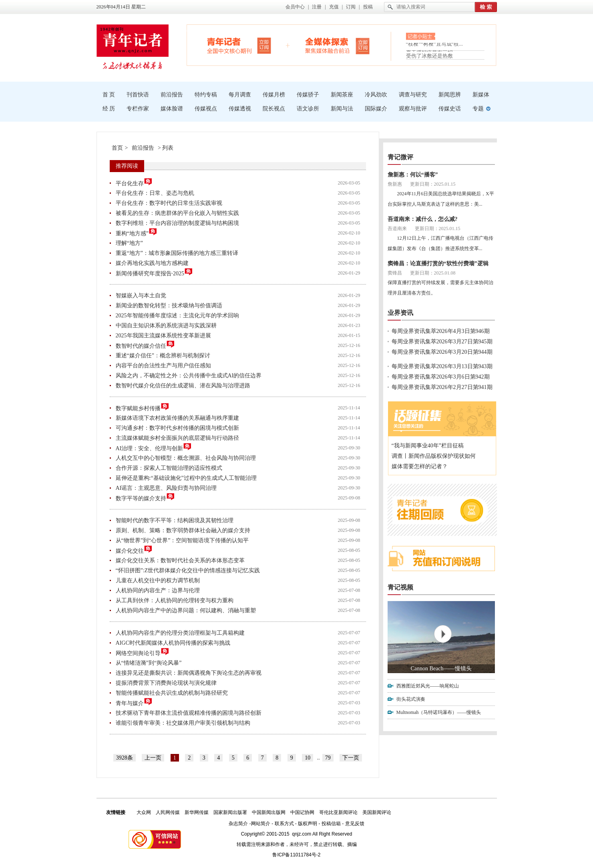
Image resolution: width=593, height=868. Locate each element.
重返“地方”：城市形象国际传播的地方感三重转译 (177, 253)
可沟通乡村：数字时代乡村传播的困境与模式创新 (177, 428)
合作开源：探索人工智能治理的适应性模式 (169, 468)
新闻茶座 (342, 95)
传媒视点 (206, 109)
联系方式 (284, 824)
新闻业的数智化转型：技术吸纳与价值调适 (169, 306)
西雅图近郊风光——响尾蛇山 (428, 686)
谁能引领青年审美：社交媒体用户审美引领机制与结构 (183, 723)
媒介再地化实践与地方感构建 (152, 263)
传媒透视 (240, 109)
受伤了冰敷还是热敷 (429, 56)
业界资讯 (400, 313)
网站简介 (261, 824)
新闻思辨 (450, 95)
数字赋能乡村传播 (143, 407)
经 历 (109, 109)
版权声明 (308, 824)
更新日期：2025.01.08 (433, 273)
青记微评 (400, 157)
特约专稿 (206, 95)
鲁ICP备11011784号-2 (296, 855)
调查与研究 (413, 95)
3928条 (125, 758)
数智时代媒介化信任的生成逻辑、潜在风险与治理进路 (183, 386)
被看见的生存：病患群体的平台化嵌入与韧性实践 (177, 213)
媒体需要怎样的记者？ (420, 466)
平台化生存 (134, 182)
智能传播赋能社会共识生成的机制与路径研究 (172, 693)
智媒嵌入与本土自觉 (141, 296)
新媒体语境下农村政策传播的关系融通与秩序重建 (177, 418)
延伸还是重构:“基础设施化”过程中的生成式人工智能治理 (186, 478)
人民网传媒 (168, 812)
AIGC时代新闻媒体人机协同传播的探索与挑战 (173, 643)
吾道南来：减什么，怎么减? (423, 219)
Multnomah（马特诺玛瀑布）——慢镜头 (439, 712)
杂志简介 (238, 824)
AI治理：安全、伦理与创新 (154, 447)
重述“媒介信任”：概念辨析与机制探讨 (163, 356)
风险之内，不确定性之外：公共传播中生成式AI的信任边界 (189, 376)
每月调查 (240, 95)
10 (308, 758)
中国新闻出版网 (269, 812)
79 (328, 758)
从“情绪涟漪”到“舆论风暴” (149, 663)
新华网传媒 (197, 812)
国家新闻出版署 (230, 812)
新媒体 (481, 95)
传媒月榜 (274, 95)
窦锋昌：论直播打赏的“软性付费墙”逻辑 (438, 264)
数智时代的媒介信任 (145, 345)
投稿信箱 (331, 824)
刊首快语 (138, 95)
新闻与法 (342, 109)
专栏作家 (138, 109)
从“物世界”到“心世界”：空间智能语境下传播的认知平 (182, 540)
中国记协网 (302, 812)
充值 (334, 7)
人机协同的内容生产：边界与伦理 (158, 590)
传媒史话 (450, 109)
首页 (117, 148)
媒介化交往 (134, 550)
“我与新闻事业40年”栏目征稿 (428, 446)
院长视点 (274, 109)
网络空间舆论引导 (143, 652)
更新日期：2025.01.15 (433, 184)
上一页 (153, 758)
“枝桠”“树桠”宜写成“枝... (435, 46)
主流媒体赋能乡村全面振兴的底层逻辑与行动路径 (177, 438)
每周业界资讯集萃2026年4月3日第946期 (441, 331)
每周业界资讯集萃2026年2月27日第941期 (442, 387)
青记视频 (400, 587)
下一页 (351, 758)
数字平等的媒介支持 (145, 497)
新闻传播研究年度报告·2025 (155, 272)
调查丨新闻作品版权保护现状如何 (434, 456)
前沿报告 (172, 95)
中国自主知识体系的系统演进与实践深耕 (166, 326)
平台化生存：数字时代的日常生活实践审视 (169, 203)
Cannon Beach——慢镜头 (441, 669)
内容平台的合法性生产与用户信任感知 (163, 366)
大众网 (144, 812)
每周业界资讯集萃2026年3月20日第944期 (442, 352)
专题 (478, 109)
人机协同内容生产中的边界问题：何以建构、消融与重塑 (186, 610)
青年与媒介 (134, 702)
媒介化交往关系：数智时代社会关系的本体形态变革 (180, 560)
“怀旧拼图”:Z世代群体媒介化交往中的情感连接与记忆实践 (188, 570)
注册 (317, 7)
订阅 (351, 7)
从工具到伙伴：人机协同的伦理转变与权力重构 (175, 600)
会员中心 (295, 7)
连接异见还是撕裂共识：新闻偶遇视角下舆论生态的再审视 (189, 673)
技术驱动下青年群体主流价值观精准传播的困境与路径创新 (189, 713)
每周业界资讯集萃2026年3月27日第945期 (442, 342)
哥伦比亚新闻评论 (338, 812)
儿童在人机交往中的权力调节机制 (158, 580)
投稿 (368, 7)
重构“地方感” (137, 232)
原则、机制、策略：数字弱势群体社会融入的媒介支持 (183, 530)
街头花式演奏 (411, 699)
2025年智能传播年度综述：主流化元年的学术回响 (177, 316)
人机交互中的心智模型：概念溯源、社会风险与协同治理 (186, 458)
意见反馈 (355, 824)
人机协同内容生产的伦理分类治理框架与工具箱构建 (180, 633)
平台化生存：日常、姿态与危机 (155, 193)
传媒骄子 (308, 95)
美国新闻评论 (377, 812)
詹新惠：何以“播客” (413, 175)
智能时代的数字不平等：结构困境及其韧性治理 (175, 520)
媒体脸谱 (172, 109)
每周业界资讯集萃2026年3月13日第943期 (442, 366)
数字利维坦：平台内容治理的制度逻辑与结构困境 (177, 223)
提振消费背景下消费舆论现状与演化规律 (166, 683)
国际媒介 (376, 109)
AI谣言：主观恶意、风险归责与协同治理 (166, 488)
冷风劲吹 (376, 95)
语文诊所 (308, 109)
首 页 (109, 95)
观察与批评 (413, 109)
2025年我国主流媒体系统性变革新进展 (163, 336)
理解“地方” (129, 243)
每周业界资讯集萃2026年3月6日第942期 (441, 377)
